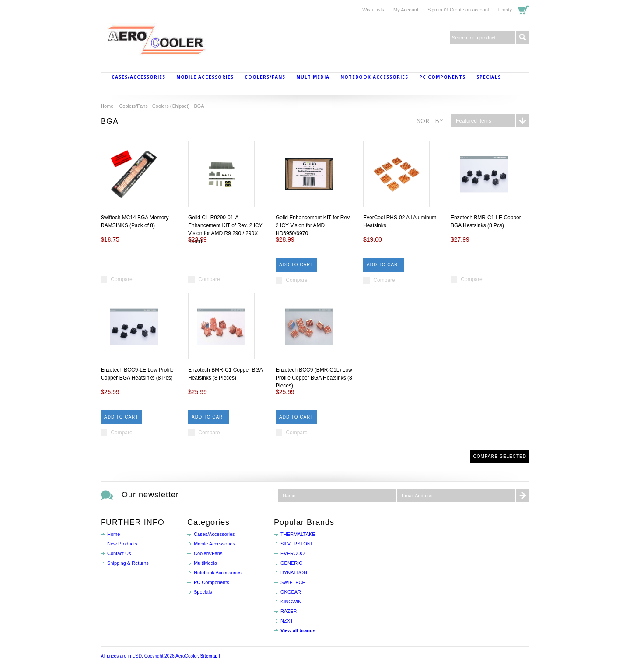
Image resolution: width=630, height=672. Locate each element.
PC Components (442, 77)
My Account (406, 10)
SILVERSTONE (297, 544)
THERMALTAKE (298, 534)
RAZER (289, 611)
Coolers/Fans (265, 77)
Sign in (435, 10)
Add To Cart (296, 265)
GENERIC (291, 563)
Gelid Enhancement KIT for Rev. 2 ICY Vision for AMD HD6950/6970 (313, 225)
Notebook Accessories (374, 77)
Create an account (469, 10)
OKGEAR (291, 592)
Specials (489, 77)
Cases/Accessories (138, 77)
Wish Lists (373, 10)
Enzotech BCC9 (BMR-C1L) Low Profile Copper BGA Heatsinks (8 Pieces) (314, 378)
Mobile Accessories (205, 77)
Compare (121, 279)
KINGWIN (291, 602)
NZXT (287, 621)
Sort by (430, 121)
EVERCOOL (294, 553)
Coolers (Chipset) (171, 106)
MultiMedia (313, 77)
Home (107, 106)
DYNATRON (294, 573)
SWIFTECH (293, 582)
